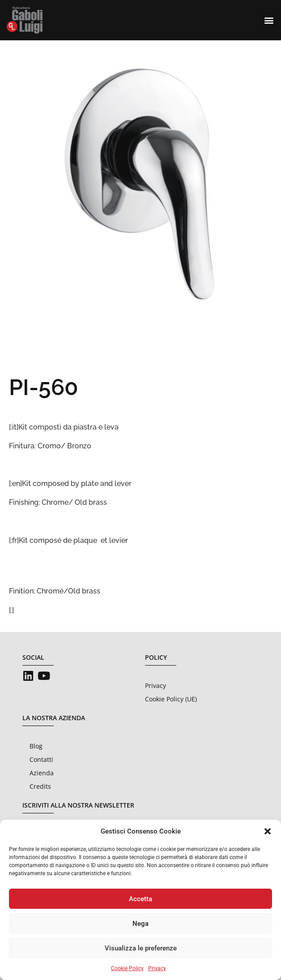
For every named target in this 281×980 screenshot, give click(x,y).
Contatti (41, 759)
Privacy (157, 968)
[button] (268, 831)
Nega (140, 924)
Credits (40, 786)
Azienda (42, 773)
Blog (36, 746)
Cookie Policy (127, 968)
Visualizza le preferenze (141, 948)
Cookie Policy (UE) (171, 699)
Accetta (140, 899)
